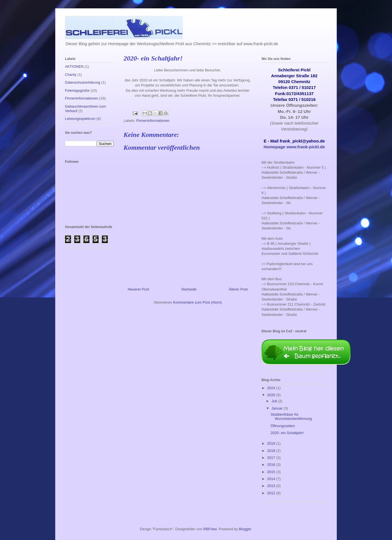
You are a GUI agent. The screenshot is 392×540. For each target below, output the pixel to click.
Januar (278, 408)
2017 (272, 458)
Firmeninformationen (153, 121)
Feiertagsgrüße (77, 90)
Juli (275, 401)
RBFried (210, 529)
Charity (71, 75)
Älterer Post (238, 289)
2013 (272, 486)
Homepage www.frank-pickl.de (294, 147)
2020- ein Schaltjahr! (287, 433)
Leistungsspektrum (80, 119)
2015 (272, 472)
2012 (272, 493)
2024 (272, 388)
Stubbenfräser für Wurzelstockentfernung (291, 417)
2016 (272, 465)
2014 (272, 479)
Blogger (245, 529)
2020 (272, 395)
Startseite (189, 289)
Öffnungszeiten (283, 426)
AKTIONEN (74, 66)
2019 (272, 443)
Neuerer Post (138, 289)
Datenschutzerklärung (83, 82)
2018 (272, 451)
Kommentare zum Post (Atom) (198, 302)
